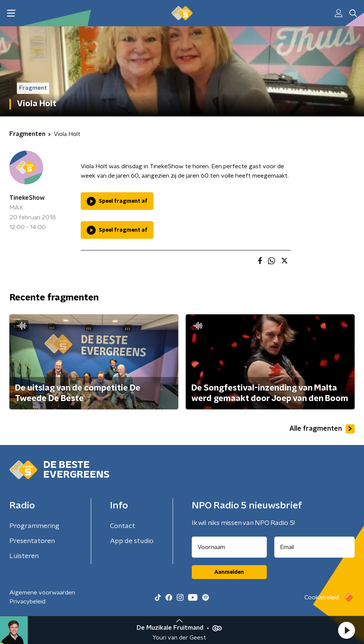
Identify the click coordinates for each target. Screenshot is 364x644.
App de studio (132, 541)
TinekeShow (27, 198)
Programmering (34, 526)
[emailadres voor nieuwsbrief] (315, 547)
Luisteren (24, 556)
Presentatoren (32, 541)
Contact (123, 526)
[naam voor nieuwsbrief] (229, 547)
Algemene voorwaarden (42, 593)
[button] (346, 630)
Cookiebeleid (322, 597)
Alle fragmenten (322, 429)
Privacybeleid (27, 602)
